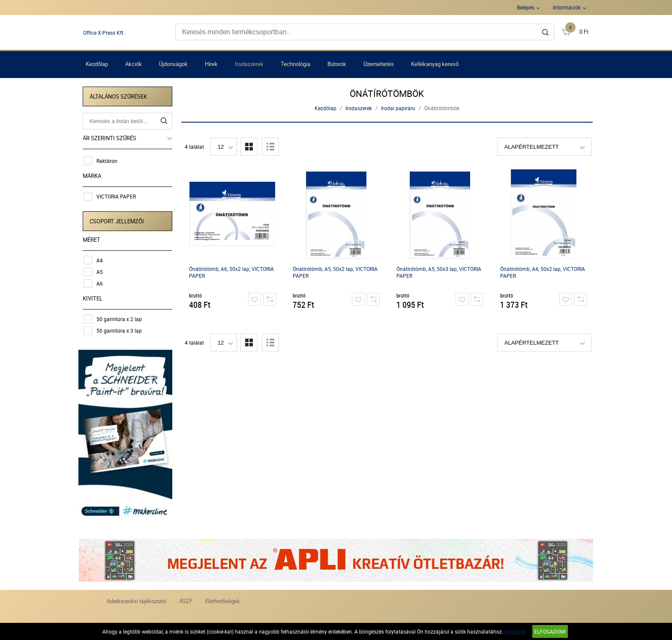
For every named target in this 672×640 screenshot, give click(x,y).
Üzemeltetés (379, 64)
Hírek (211, 64)
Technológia (295, 64)
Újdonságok (173, 64)
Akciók (133, 64)
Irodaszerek (249, 64)
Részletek (515, 631)
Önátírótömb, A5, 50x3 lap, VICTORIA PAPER (439, 272)
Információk (567, 7)
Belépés (526, 7)
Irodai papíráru (398, 108)
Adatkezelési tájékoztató (136, 600)
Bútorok (337, 64)
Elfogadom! (550, 631)
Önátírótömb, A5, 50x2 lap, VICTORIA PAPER (335, 272)
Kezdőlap (97, 64)
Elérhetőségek (223, 600)
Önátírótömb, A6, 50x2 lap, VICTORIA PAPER (231, 272)
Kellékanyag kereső (435, 64)
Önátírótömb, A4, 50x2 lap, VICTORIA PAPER (543, 272)
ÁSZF (186, 600)
